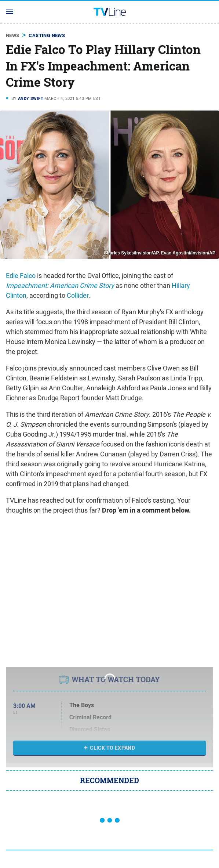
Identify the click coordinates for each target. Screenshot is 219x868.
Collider (78, 295)
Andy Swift (31, 98)
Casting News (47, 35)
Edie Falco (21, 276)
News (13, 35)
